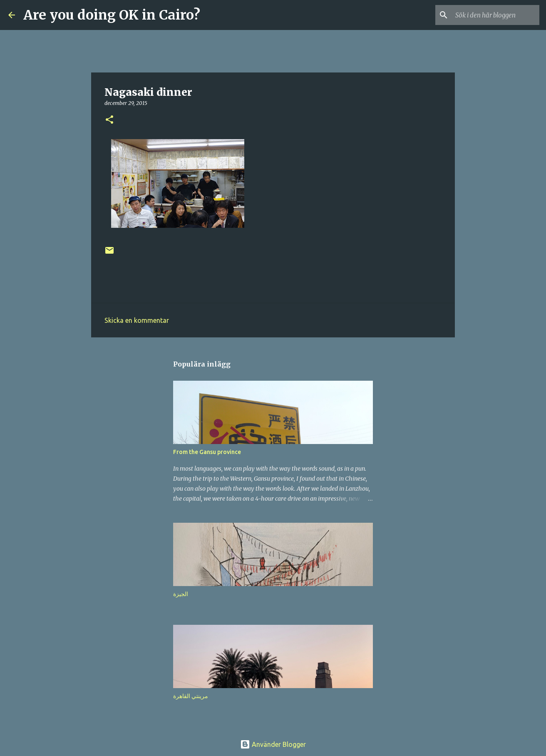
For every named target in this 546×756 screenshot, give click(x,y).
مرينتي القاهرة (191, 696)
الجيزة (181, 594)
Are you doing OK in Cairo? (112, 15)
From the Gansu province (207, 452)
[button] (109, 120)
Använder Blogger (273, 744)
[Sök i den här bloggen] (496, 15)
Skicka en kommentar (137, 320)
